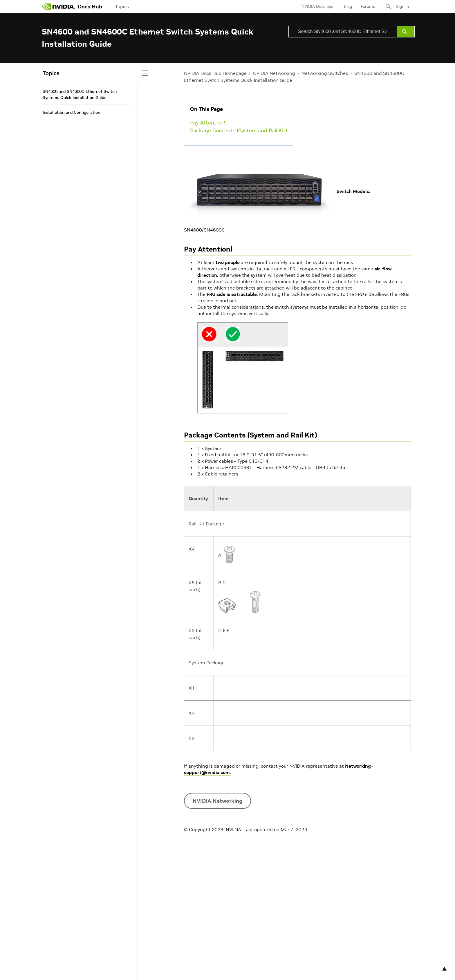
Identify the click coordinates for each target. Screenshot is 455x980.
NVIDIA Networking (274, 73)
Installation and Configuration (71, 112)
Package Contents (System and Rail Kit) (239, 130)
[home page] (58, 6)
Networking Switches (325, 73)
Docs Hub (90, 7)
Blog (348, 6)
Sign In (402, 6)
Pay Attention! (208, 123)
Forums (368, 6)
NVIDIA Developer (318, 6)
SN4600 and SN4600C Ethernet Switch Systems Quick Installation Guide (80, 94)
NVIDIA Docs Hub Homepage (215, 73)
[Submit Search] (406, 32)
